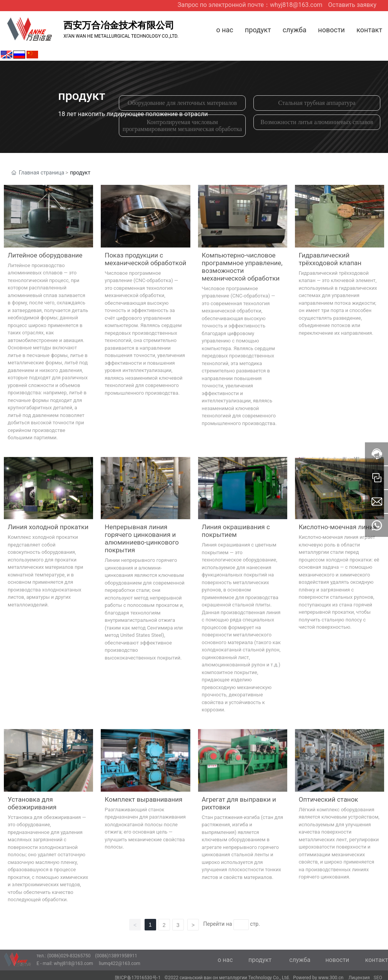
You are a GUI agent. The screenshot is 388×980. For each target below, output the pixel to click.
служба (300, 960)
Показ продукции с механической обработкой (145, 259)
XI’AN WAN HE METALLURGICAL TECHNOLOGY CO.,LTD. (121, 36)
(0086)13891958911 (116, 956)
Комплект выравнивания (143, 799)
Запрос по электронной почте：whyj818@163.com (250, 5)
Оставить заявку (352, 5)
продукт (82, 96)
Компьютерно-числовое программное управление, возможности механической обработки (242, 267)
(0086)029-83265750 (69, 956)
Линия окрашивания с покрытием (236, 531)
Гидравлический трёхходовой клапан (330, 259)
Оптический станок (329, 799)
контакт (377, 960)
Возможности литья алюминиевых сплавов (317, 122)
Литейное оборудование (45, 255)
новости (337, 960)
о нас (225, 960)
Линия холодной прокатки (48, 527)
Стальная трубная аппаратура (317, 103)
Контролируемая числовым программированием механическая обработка (182, 125)
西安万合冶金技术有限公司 (119, 25)
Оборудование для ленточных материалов (182, 103)
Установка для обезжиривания (32, 803)
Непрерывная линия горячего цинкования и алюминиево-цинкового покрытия (142, 538)
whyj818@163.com (73, 963)
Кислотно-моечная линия (338, 527)
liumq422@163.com (120, 963)
